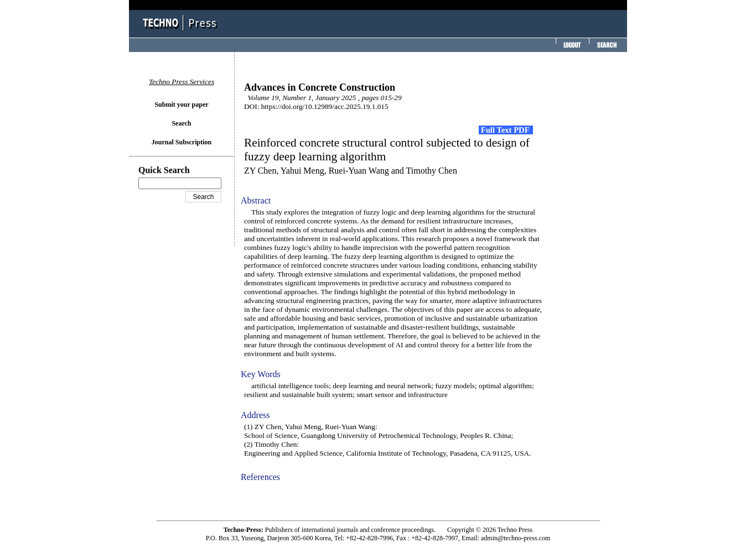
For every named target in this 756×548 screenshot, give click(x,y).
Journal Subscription (182, 142)
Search (181, 123)
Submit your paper (181, 105)
